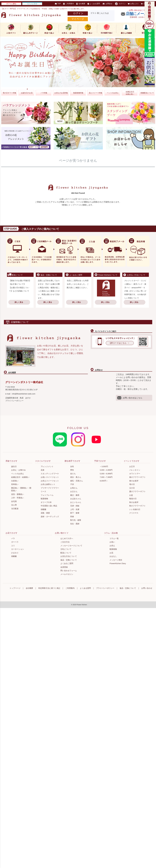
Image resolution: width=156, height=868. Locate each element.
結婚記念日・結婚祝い (20, 477)
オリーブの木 (46, 502)
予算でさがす (100, 461)
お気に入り (133, 4)
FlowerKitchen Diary (118, 563)
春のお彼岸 (134, 481)
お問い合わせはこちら (130, 398)
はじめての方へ (67, 538)
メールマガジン (67, 574)
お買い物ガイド (62, 533)
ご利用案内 (68, 4)
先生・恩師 (75, 524)
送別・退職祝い (18, 494)
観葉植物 (44, 499)
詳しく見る (19, 302)
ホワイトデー (135, 474)
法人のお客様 (32, 4)
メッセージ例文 (116, 560)
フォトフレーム (47, 495)
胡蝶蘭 (43, 509)
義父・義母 (75, 495)
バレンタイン (135, 470)
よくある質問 (94, 4)
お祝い (112, 542)
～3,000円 (104, 466)
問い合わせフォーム (69, 571)
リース (43, 491)
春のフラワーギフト (137, 477)
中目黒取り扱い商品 (49, 506)
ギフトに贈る (11, 4)
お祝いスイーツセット (50, 477)
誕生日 (14, 466)
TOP (58, 4)
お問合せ (107, 4)
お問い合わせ (147, 588)
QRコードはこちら (118, 343)
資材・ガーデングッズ (50, 517)
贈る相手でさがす (72, 461)
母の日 (132, 484)
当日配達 (15, 509)
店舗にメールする (140, 14)
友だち (73, 474)
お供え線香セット (48, 484)
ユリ (13, 546)
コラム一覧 (114, 538)
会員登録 (64, 567)
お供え (112, 546)
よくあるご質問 (67, 563)
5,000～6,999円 (106, 474)
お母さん (74, 488)
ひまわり (15, 553)
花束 (43, 470)
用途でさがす (11, 461)
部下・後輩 (75, 513)
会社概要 (81, 4)
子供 (72, 484)
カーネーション (18, 549)
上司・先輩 (75, 509)
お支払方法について (69, 556)
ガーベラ (15, 542)
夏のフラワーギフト (137, 491)
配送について (66, 553)
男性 (72, 470)
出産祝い (15, 481)
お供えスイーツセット (50, 481)
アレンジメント (47, 466)
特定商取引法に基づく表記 (49, 588)
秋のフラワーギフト (137, 506)
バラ (13, 538)
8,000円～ (104, 481)
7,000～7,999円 (106, 477)
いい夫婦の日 (135, 509)
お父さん (74, 491)
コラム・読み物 (111, 533)
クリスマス (134, 513)
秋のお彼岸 (134, 502)
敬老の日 (133, 499)
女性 (72, 466)
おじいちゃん (76, 502)
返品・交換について (69, 560)
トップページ (15, 588)
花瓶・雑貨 (45, 513)
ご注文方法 (65, 542)
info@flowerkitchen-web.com (24, 394)
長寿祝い (15, 484)
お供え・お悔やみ (18, 470)
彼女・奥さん (76, 477)
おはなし (113, 556)
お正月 (132, 466)
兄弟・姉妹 (75, 506)
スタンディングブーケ (50, 474)
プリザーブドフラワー (50, 488)
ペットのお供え (18, 474)
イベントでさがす (132, 461)
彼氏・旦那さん (77, 481)
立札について (66, 549)
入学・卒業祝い (18, 498)
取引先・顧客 (76, 520)
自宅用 (14, 501)
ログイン (120, 4)
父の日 (132, 488)
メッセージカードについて (71, 546)
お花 (111, 553)
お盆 (131, 495)
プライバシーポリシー (14, 401)
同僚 (72, 517)
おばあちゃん (76, 499)
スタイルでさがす (43, 461)
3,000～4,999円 (106, 470)
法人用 (14, 505)
